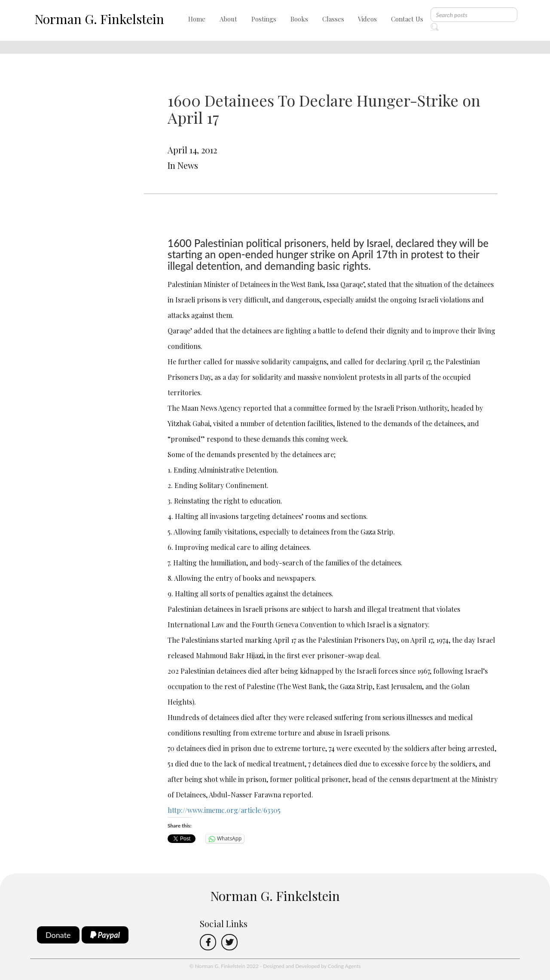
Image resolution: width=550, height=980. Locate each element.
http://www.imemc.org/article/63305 (224, 810)
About (228, 19)
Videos (367, 19)
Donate (58, 935)
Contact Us (407, 19)
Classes (333, 19)
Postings (264, 19)
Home (197, 19)
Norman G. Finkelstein (99, 19)
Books (299, 19)
